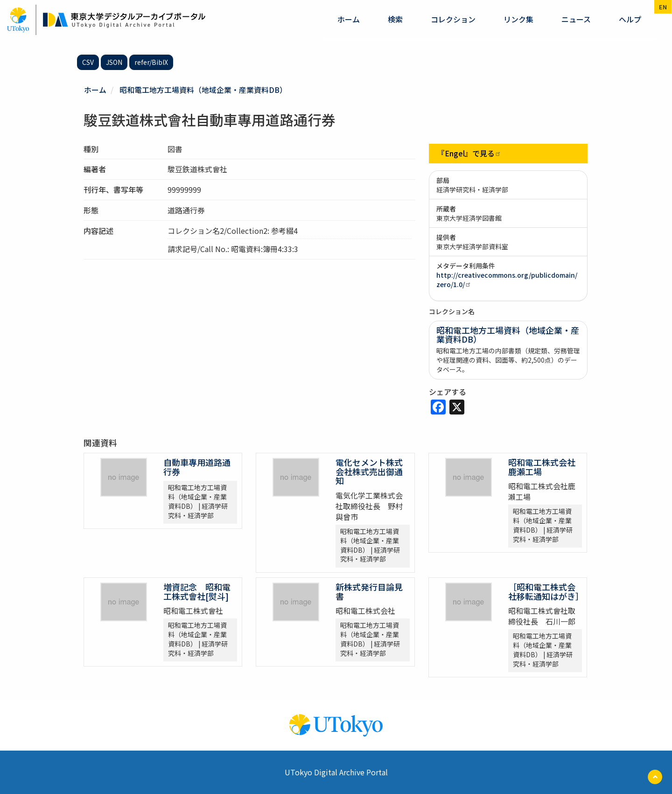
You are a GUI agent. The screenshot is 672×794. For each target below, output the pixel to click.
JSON (114, 62)
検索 (395, 19)
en (663, 7)
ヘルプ (630, 19)
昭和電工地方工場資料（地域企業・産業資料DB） (203, 90)
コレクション (453, 19)
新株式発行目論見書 (369, 591)
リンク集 (518, 19)
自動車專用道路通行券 (197, 466)
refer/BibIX (151, 62)
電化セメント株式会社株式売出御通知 (369, 471)
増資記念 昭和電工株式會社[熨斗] (197, 591)
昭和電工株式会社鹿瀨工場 (542, 466)
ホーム (349, 19)
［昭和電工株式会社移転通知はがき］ (546, 591)
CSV (88, 62)
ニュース (576, 19)
